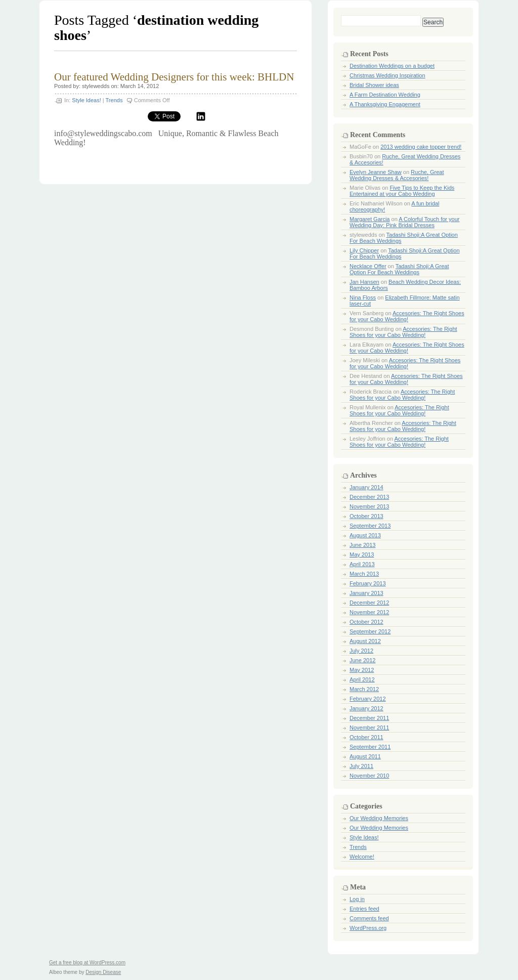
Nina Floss (363, 297)
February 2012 (368, 699)
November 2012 (369, 612)
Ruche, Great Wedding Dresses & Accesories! (397, 175)
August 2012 (365, 641)
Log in (357, 899)
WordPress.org (368, 928)
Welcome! (362, 857)
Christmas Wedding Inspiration (387, 75)
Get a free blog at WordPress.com (87, 963)
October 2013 (366, 516)
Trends (114, 100)
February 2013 (368, 583)
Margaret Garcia (370, 219)
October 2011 (366, 737)
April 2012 (362, 679)
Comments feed (369, 918)
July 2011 (361, 766)
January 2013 (366, 593)
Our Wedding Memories (379, 818)
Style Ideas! (86, 100)
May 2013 (362, 555)
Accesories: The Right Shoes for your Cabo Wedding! (407, 316)
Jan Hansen (364, 282)
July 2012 (361, 651)
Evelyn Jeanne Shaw (376, 172)
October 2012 (366, 622)
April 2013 (362, 564)
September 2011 (370, 747)
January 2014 (366, 487)
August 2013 (365, 535)
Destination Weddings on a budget (392, 66)
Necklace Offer (368, 266)
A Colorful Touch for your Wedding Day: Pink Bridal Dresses (404, 222)
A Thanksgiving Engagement (385, 104)
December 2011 (369, 718)
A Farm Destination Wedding (385, 95)
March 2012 (364, 689)
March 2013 (364, 574)
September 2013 (370, 526)
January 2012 (366, 708)
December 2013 (369, 497)
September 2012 (370, 631)
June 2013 (362, 545)
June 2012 (362, 660)
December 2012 (369, 603)
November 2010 (369, 776)
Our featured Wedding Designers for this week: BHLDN (174, 77)
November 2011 (369, 728)
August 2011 (365, 756)
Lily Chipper (364, 250)
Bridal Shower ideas (374, 85)
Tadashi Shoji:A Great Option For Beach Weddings (399, 269)
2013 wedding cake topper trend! (421, 147)
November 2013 (369, 506)
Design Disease (103, 972)
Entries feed (364, 909)
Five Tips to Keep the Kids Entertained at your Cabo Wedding (402, 191)
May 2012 (362, 670)
